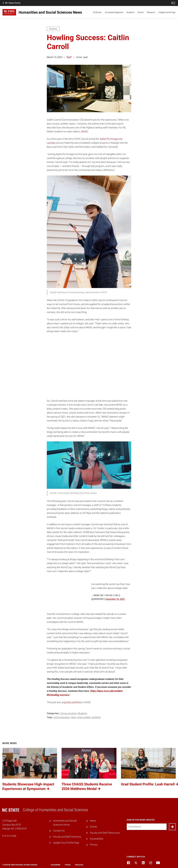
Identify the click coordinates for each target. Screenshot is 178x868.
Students (130, 12)
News (93, 821)
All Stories (97, 12)
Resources (79, 865)
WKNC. (85, 131)
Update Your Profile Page (66, 843)
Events (93, 827)
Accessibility (97, 839)
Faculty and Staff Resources (105, 833)
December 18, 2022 (115, 599)
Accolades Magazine (114, 12)
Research (151, 12)
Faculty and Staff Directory (67, 837)
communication (62, 717)
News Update (84, 717)
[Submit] (172, 827)
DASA (74, 717)
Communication (68, 713)
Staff (69, 57)
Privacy (94, 845)
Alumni (141, 12)
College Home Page (167, 12)
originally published (72, 702)
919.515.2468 (9, 836)
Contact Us (59, 831)
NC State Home (11, 3)
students (96, 717)
